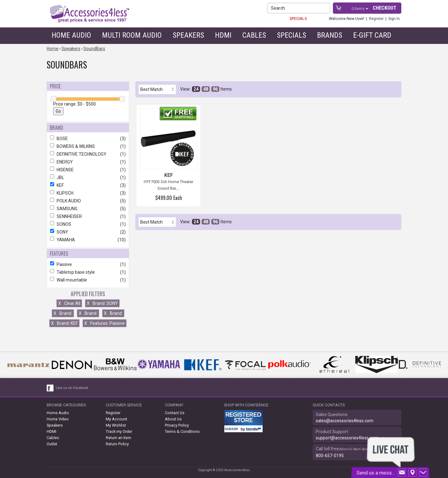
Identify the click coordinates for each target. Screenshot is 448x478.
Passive (88, 264)
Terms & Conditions (182, 431)
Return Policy (117, 444)
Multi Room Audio (132, 35)
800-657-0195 (330, 456)
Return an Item (119, 438)
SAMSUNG (88, 209)
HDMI (223, 35)
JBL (88, 177)
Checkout (385, 8)
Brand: (63, 313)
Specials (292, 35)
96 (215, 89)
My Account (117, 419)
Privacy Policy (177, 425)
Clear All (69, 303)
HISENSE (88, 170)
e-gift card (372, 35)
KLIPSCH (88, 193)
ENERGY (88, 162)
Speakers (188, 35)
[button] (326, 8)
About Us (173, 419)
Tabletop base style (88, 272)
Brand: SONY (102, 303)
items (359, 9)
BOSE (88, 139)
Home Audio (71, 35)
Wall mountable (88, 280)
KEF (88, 185)
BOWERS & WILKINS (88, 146)
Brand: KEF (64, 323)
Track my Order (119, 431)
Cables (254, 35)
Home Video (58, 419)
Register (376, 19)
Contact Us (175, 413)
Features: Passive (105, 323)
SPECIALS (298, 19)
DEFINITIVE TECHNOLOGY (88, 154)
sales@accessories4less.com (345, 421)
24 (196, 89)
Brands (330, 35)
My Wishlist (116, 425)
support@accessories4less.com (347, 438)
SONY (88, 232)
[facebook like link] (50, 388)
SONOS (88, 224)
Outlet (52, 444)
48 (206, 89)
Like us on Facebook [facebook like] (72, 388)
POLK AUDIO (88, 201)
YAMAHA (88, 240)
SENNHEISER (88, 216)
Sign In (394, 19)
